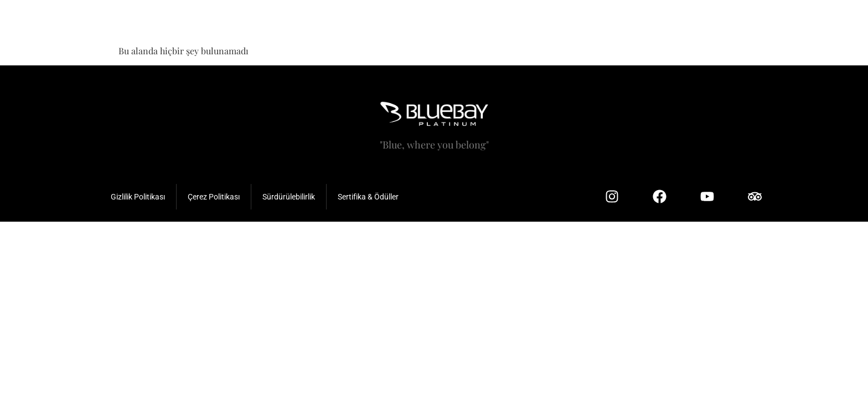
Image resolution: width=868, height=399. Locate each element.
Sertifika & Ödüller (368, 197)
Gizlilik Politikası (138, 197)
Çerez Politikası (214, 197)
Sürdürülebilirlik (289, 197)
